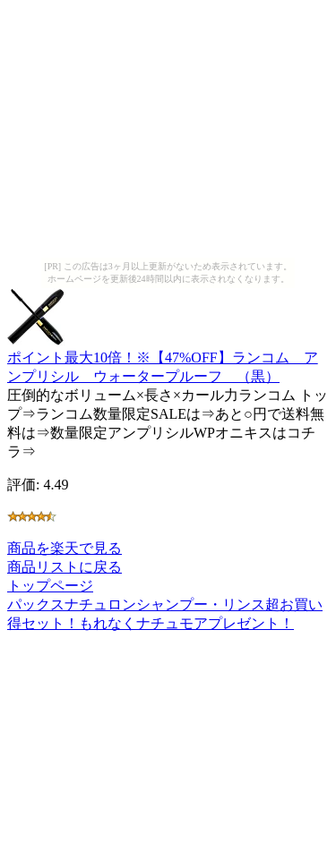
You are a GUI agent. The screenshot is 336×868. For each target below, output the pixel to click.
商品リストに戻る (65, 567)
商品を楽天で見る (65, 548)
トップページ (50, 586)
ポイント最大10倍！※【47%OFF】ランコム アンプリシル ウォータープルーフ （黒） (163, 358)
